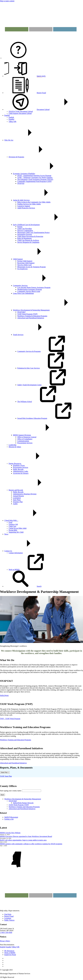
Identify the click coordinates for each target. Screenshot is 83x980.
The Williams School (41, 402)
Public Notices (9, 920)
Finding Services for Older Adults (29, 204)
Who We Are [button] (25, 140)
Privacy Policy (5, 941)
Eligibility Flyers (19, 465)
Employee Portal (10, 955)
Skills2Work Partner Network (23, 803)
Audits (15, 504)
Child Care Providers (25, 229)
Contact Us (24, 551)
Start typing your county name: (11, 791)
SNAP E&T (21, 312)
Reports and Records (32, 490)
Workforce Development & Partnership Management (47, 310)
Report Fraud (9, 916)
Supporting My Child (16, 532)
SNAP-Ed (21, 183)
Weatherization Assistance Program (30, 289)
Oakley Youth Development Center (46, 385)
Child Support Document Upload (20, 113)
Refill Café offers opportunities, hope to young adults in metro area (23, 840)
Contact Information (16, 553)
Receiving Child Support (26, 263)
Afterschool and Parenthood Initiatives (31, 318)
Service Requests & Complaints (28, 242)
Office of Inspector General (27, 437)
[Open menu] (1, 58)
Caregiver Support (24, 206)
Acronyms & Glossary (21, 473)
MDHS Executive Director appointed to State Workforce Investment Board (26, 836)
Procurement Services (25, 443)
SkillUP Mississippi (11, 817)
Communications (23, 441)
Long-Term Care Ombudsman (23, 293)
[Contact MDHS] (18, 58)
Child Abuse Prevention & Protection (30, 236)
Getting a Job (13, 524)
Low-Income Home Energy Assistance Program (34, 287)
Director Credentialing (25, 231)
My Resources (9, 951)
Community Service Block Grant (29, 291)
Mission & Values (15, 447)
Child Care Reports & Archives (28, 240)
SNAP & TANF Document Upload (21, 111)
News (6, 534)
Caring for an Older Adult (18, 528)
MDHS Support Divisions (38, 435)
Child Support (34, 259)
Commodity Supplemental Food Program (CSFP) (34, 181)
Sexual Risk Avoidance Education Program (48, 418)
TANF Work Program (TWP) (27, 314)
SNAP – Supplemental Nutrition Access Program (34, 176)
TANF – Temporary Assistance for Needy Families (35, 177)
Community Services (36, 286)
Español (11, 119)
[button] (23, 586)
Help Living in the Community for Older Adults (34, 202)
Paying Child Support (25, 261)
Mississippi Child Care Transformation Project (33, 232)
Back (2, 795)
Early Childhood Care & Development (43, 225)
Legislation (17, 498)
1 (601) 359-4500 (6, 932)
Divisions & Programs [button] (33, 157)
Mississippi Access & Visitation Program (32, 267)
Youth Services (34, 335)
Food (10, 522)
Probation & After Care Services (45, 368)
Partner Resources (31, 463)
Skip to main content (7, 1)
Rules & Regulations (24, 238)
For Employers (22, 269)
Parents (20, 227)
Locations (8, 918)
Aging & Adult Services (38, 200)
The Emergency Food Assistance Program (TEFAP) (35, 179)
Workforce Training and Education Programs (24, 807)
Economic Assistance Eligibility (40, 174)
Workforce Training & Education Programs (32, 316)
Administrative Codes (21, 471)
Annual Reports (18, 496)
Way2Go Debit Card (24, 265)
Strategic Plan (18, 502)
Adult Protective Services (26, 208)
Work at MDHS (30, 570)
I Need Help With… (28, 520)
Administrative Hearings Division (25, 494)
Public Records (18, 469)
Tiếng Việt (12, 122)
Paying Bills (13, 530)
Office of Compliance (25, 439)
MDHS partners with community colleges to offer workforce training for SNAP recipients (31, 844)
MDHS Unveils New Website (10, 833)
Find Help (8, 914)
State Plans (17, 500)
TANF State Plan (6, 776)
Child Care (12, 526)
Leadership (12, 445)
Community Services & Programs (45, 351)
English (7, 115)
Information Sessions (25, 234)
